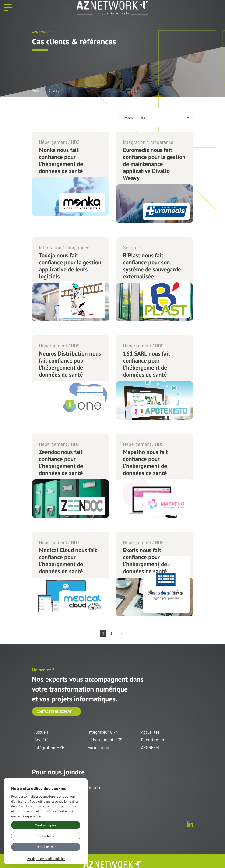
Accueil (38, 90)
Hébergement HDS (105, 740)
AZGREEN (150, 748)
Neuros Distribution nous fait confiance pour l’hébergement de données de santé (70, 364)
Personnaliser (46, 847)
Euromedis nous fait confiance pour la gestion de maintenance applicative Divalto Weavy (154, 164)
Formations (98, 748)
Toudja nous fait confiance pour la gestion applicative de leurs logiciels (70, 266)
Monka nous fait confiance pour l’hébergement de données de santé (61, 160)
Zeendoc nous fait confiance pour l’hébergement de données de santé (61, 462)
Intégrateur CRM (103, 732)
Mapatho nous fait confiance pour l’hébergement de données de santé (146, 462)
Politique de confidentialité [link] (46, 859)
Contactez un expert (54, 711)
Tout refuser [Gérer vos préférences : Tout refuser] (46, 836)
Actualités (150, 732)
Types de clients (136, 117)
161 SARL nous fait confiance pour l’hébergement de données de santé (147, 364)
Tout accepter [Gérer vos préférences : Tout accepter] (46, 825)
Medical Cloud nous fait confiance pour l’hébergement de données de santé (68, 561)
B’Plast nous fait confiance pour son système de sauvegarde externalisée (152, 266)
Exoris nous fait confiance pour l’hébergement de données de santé (145, 561)
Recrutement (153, 740)
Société (42, 740)
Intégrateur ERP (49, 748)
